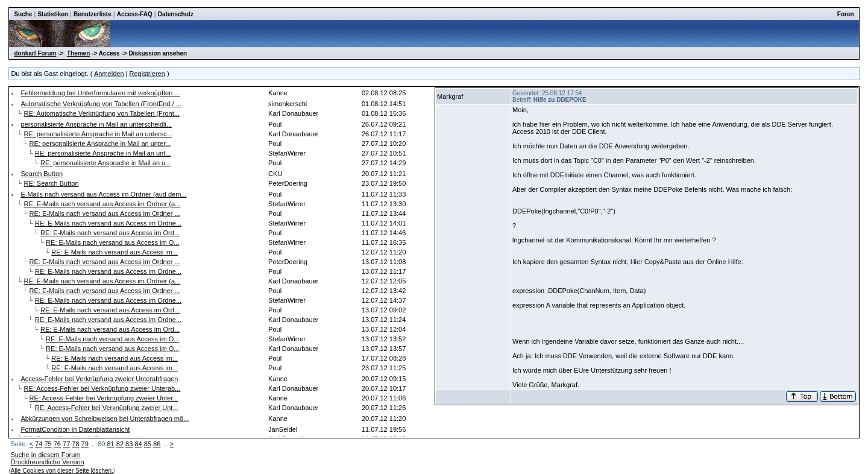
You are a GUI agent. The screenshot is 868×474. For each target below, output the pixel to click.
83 (129, 444)
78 (75, 444)
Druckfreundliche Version (47, 462)
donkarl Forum (35, 53)
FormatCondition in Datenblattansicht (75, 429)
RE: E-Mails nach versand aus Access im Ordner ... (105, 213)
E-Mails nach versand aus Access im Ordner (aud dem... (103, 194)
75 (48, 444)
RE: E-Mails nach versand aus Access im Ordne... (108, 223)
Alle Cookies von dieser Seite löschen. (62, 471)
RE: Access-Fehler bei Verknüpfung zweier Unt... (107, 408)
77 (66, 444)
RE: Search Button (51, 183)
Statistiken (53, 14)
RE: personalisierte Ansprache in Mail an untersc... (98, 134)
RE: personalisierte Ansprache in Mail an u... (105, 163)
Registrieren (147, 74)
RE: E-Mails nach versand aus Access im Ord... (110, 233)
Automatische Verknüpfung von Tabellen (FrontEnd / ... (101, 104)
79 (85, 444)
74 (39, 444)
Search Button (42, 174)
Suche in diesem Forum (45, 455)
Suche (23, 14)
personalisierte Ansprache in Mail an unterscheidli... (96, 124)
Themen (78, 53)
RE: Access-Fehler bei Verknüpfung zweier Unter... (104, 398)
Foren (846, 14)
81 (110, 444)
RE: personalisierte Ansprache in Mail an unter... (100, 144)
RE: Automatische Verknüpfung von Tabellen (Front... (101, 113)
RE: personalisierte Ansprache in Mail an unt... (103, 153)
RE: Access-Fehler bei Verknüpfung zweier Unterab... (102, 388)
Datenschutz (176, 14)
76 (57, 444)
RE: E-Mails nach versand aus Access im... (115, 252)
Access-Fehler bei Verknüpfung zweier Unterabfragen (99, 379)
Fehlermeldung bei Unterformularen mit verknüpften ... (100, 93)
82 (120, 444)
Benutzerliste (93, 14)
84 (138, 444)
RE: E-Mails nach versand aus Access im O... (112, 242)
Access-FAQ (135, 14)
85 (148, 444)
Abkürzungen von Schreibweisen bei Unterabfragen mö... (105, 419)
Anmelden (109, 74)
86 (157, 444)
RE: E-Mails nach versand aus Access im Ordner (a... (102, 204)
